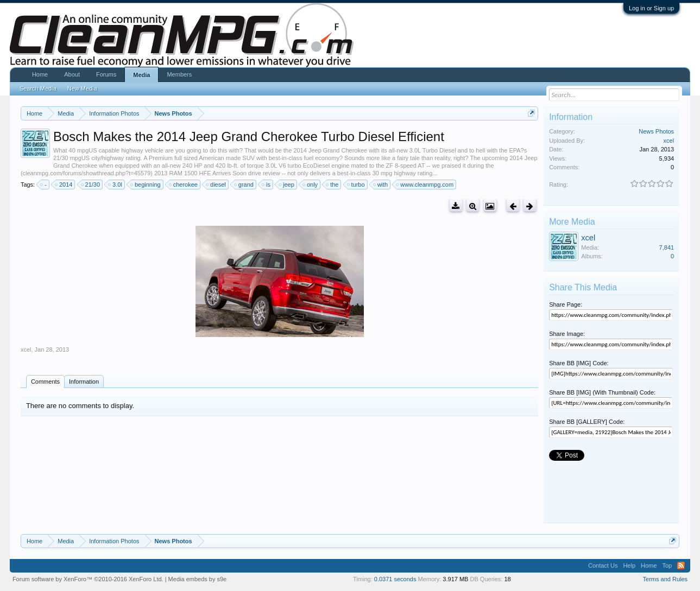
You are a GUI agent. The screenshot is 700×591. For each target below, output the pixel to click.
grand (244, 185)
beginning (146, 185)
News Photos (656, 131)
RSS (681, 565)
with (381, 185)
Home (40, 74)
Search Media (38, 88)
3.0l (116, 185)
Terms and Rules (666, 579)
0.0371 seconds (395, 579)
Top (667, 565)
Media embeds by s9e (198, 579)
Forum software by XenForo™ (88, 579)
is (267, 185)
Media (141, 75)
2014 (64, 185)
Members (179, 74)
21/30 (91, 185)
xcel (26, 349)
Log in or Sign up (651, 8)
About (72, 74)
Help (629, 565)
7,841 (667, 247)
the (333, 185)
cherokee (184, 185)
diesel (216, 185)
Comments (45, 382)
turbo (357, 185)
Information (84, 382)
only (311, 185)
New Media (82, 88)
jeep (287, 185)
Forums (106, 74)
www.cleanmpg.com (425, 185)
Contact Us (603, 565)
